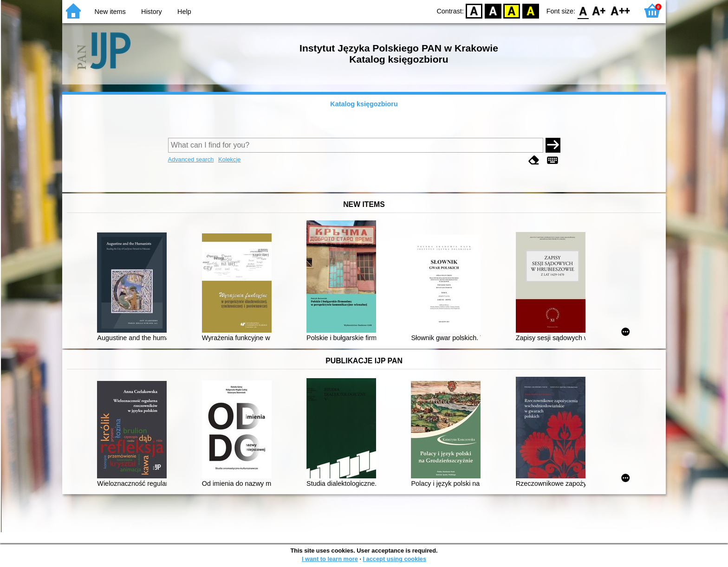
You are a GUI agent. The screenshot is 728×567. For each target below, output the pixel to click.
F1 (599, 10)
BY (530, 10)
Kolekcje (229, 159)
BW (493, 10)
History (152, 12)
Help (184, 12)
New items (110, 12)
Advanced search (191, 159)
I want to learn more (330, 559)
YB (512, 10)
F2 (621, 10)
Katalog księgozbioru (364, 104)
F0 (583, 10)
